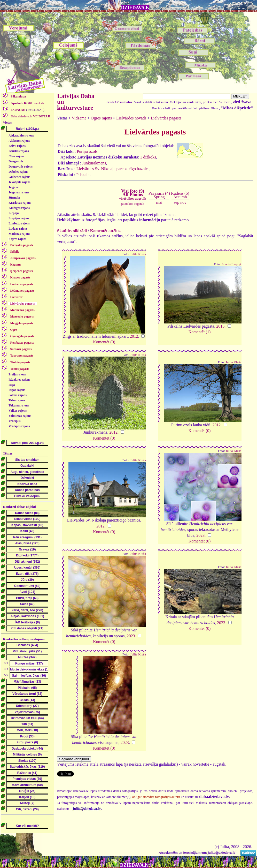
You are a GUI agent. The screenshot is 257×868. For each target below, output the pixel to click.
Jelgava (14, 187)
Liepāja (14, 213)
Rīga (12, 385)
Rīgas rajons (17, 390)
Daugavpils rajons (21, 167)
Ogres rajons (18, 239)
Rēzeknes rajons (19, 380)
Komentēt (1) (200, 332)
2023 (200, 535)
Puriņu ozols (87, 151)
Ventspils (14, 421)
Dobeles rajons (18, 172)
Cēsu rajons (16, 156)
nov (183, 202)
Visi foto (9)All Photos (133, 194)
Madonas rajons (19, 234)
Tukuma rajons (19, 405)
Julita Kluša (138, 254)
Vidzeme (79, 118)
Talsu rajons (17, 400)
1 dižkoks (148, 157)
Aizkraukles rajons (21, 135)
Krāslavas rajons (20, 203)
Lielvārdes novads (131, 118)
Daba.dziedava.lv (30, 116)
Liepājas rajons (19, 218)
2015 (220, 326)
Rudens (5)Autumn (180, 195)
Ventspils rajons (19, 426)
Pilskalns (84, 175)
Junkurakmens (94, 163)
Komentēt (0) (104, 342)
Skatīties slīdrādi (72, 231)
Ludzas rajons (18, 229)
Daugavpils (16, 161)
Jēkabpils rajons (19, 182)
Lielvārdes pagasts (166, 118)
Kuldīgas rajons (19, 208)
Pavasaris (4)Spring (159, 195)
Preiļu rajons (17, 374)
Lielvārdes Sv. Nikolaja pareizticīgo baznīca (113, 169)
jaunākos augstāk (133, 204)
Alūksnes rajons (19, 141)
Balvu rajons (17, 146)
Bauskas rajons (19, 151)
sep (177, 202)
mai (159, 202)
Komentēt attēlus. (106, 231)
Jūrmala (14, 198)
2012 (134, 336)
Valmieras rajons (20, 416)
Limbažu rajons (19, 223)
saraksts (27, 103)
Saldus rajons (18, 395)
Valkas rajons (18, 411)
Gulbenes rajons (19, 177)
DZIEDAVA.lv (135, 8)
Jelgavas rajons (19, 192)
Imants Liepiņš (231, 264)
